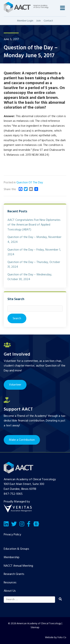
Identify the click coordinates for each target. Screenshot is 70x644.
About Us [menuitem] (10, 591)
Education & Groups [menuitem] (16, 549)
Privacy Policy (12, 535)
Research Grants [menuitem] (14, 574)
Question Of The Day (30, 183)
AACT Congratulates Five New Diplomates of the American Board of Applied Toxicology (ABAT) (34, 225)
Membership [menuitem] (12, 557)
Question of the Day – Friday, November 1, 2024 (34, 252)
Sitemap (35, 628)
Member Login (25, 21)
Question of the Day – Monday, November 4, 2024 (34, 240)
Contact (48, 21)
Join (38, 21)
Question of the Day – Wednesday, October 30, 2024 (30, 277)
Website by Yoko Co (56, 638)
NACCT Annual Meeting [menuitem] (18, 566)
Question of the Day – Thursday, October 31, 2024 (34, 265)
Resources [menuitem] (10, 583)
